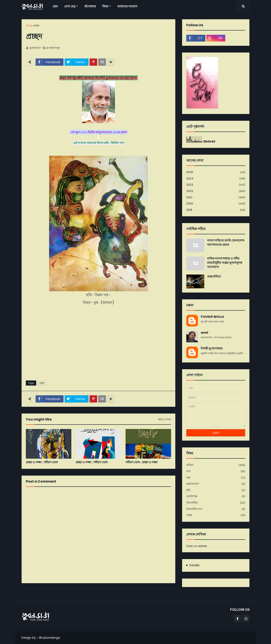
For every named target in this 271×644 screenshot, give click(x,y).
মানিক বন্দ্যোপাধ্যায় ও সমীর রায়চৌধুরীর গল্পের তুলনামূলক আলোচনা (225, 263)
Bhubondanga (50, 638)
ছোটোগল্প (216, 496)
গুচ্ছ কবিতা (214, 277)
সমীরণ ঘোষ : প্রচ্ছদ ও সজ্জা (142, 462)
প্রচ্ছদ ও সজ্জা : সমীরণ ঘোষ (42, 462)
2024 (216, 179)
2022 (216, 191)
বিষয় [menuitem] (105, 6)
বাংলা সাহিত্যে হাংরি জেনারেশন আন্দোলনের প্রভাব (226, 243)
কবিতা (216, 465)
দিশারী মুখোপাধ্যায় (212, 349)
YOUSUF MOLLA (212, 317)
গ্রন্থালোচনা (216, 484)
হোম (28, 26)
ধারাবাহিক (216, 503)
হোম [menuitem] (55, 6)
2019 (216, 210)
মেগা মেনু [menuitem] (70, 6)
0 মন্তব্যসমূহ (53, 48)
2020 (216, 204)
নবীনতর (28, 592)
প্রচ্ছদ (36, 26)
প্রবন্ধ (216, 515)
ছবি (216, 490)
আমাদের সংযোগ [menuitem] (127, 6)
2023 (216, 185)
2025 (216, 172)
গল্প (216, 478)
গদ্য (216, 471)
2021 (216, 198)
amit (205, 333)
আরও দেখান (165, 419)
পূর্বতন (170, 592)
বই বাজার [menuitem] (90, 6)
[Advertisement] (98, 344)
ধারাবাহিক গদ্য (216, 509)
